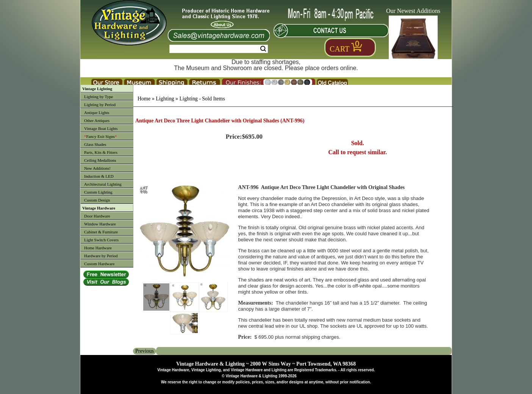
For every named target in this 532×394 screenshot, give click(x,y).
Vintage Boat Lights (101, 128)
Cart (340, 49)
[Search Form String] (219, 49)
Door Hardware (97, 216)
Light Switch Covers (101, 240)
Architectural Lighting (103, 184)
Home (144, 99)
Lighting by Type (99, 97)
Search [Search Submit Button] (263, 49)
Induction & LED (99, 176)
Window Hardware (100, 224)
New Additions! (97, 168)
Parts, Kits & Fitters (101, 152)
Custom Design (97, 200)
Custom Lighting (98, 192)
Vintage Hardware (99, 208)
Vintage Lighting (97, 89)
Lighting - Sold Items (202, 99)
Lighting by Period (100, 105)
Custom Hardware (99, 264)
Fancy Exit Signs (100, 136)
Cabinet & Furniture (101, 232)
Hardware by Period (101, 256)
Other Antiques (97, 120)
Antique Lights (97, 113)
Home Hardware (98, 248)
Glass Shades (95, 144)
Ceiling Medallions (100, 160)
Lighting (165, 99)
